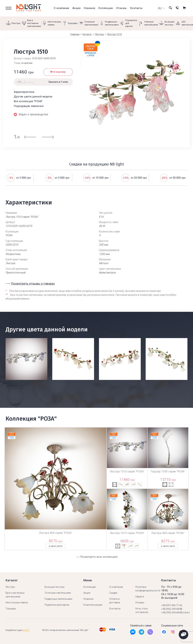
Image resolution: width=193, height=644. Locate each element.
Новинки (89, 8)
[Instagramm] (173, 633)
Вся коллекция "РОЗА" (28, 101)
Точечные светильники (58, 593)
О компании (61, 8)
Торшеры (11, 609)
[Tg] (141, 633)
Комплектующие (93, 605)
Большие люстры (55, 587)
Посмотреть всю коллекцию (99, 557)
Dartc (26, 630)
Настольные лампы (17, 602)
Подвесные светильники (58, 599)
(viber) (186, 613)
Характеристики (24, 92)
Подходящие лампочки (29, 106)
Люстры (10, 587)
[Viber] (150, 633)
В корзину (58, 72)
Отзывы (121, 8)
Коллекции (106, 8)
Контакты (136, 8)
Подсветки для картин (57, 605)
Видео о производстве (31, 114)
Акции (76, 8)
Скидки (113, 593)
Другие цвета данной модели (33, 97)
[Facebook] (133, 633)
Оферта (140, 597)
